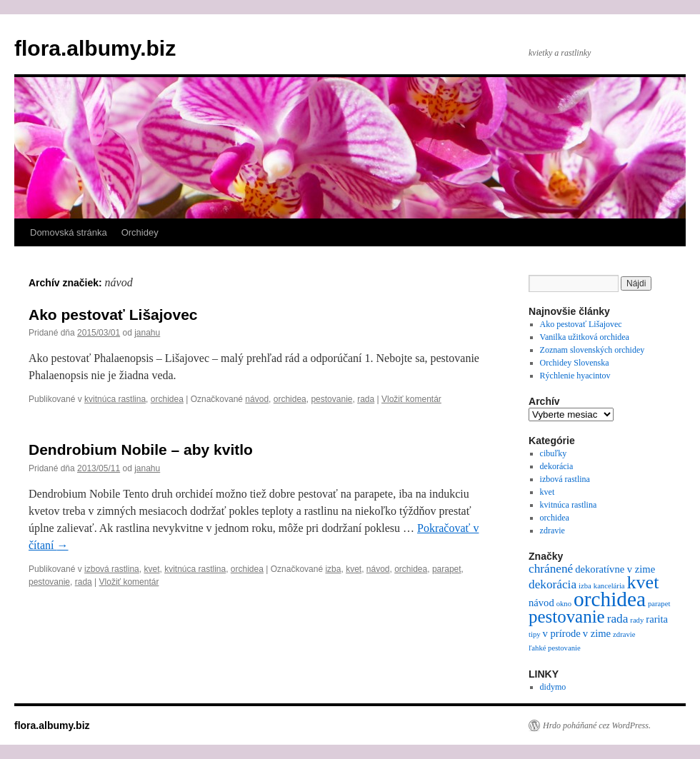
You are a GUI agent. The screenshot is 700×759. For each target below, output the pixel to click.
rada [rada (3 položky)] (618, 619)
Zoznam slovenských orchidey (592, 350)
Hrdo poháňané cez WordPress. (597, 725)
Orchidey (140, 232)
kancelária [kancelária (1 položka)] (609, 586)
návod (257, 399)
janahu (147, 333)
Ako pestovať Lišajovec (113, 315)
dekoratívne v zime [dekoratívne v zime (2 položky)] (615, 569)
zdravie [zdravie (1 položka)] (624, 634)
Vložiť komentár (411, 399)
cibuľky (554, 453)
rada (366, 399)
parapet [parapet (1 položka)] (659, 604)
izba (333, 569)
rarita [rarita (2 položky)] (657, 619)
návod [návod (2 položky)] (541, 603)
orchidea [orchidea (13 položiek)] (610, 599)
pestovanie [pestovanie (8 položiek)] (567, 617)
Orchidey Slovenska (575, 363)
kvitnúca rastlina (115, 399)
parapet (447, 569)
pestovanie (331, 399)
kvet (151, 569)
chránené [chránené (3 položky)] (551, 569)
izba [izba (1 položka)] (585, 586)
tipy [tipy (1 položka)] (535, 634)
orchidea (167, 399)
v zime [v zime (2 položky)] (597, 633)
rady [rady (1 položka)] (637, 620)
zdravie (552, 531)
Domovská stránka (69, 232)
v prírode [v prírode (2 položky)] (562, 633)
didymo (553, 687)
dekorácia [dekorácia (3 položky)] (552, 584)
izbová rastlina (112, 569)
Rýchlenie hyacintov (575, 376)
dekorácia (557, 466)
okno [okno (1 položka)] (564, 604)
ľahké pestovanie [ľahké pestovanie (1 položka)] (555, 648)
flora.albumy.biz (95, 48)
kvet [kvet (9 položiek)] (643, 582)
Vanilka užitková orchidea (585, 337)
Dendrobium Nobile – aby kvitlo (141, 449)
